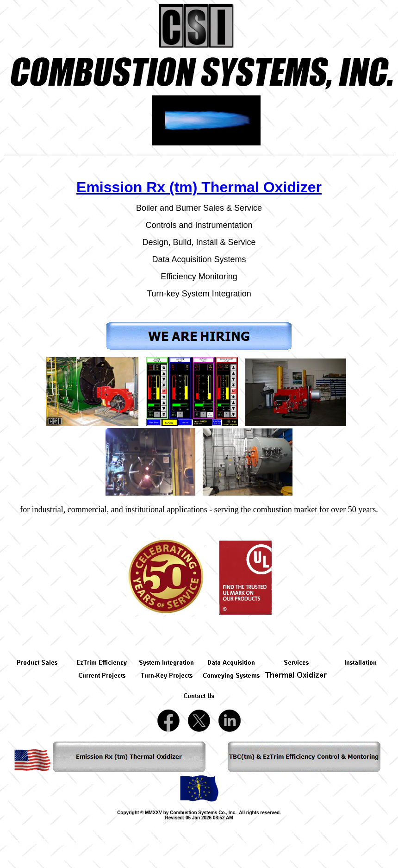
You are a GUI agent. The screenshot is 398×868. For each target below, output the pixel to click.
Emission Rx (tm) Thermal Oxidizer (199, 187)
